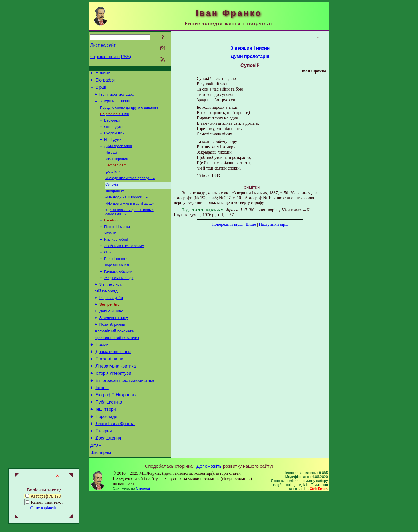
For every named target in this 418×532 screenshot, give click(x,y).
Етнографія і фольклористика (125, 411)
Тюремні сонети (117, 282)
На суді (111, 161)
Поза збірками (112, 348)
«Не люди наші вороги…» (126, 209)
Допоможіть (209, 505)
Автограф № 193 (43, 496)
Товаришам (115, 202)
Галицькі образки (118, 289)
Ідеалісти (113, 181)
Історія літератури (113, 403)
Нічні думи (113, 147)
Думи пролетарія (118, 154)
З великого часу (114, 341)
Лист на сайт (103, 45)
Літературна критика (116, 395)
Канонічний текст (47, 502)
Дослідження (108, 475)
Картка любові (116, 255)
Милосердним (117, 168)
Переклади (106, 451)
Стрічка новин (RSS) (111, 57)
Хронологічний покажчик (117, 363)
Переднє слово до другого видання (129, 112)
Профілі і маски (117, 241)
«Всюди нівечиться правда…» (130, 188)
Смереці (143, 527)
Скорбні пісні (115, 140)
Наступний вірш (274, 224)
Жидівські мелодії (119, 296)
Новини (103, 74)
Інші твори (106, 443)
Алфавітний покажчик (114, 356)
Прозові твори (109, 387)
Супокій (112, 195)
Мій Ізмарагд (106, 311)
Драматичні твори (113, 379)
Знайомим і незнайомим (124, 262)
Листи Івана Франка (115, 459)
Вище (251, 224)
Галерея (104, 467)
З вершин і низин (115, 105)
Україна (110, 248)
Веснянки (112, 126)
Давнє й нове (111, 333)
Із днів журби (111, 319)
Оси (107, 269)
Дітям (96, 483)
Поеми (102, 371)
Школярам (101, 491)
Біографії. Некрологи (116, 427)
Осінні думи (114, 133)
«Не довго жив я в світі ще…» (130, 216)
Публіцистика (109, 435)
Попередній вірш (227, 224)
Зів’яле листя (112, 304)
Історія (102, 419)
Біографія (105, 82)
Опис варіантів (44, 508)
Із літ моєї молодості (118, 98)
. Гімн (115, 119)
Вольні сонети (116, 275)
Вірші (101, 90)
